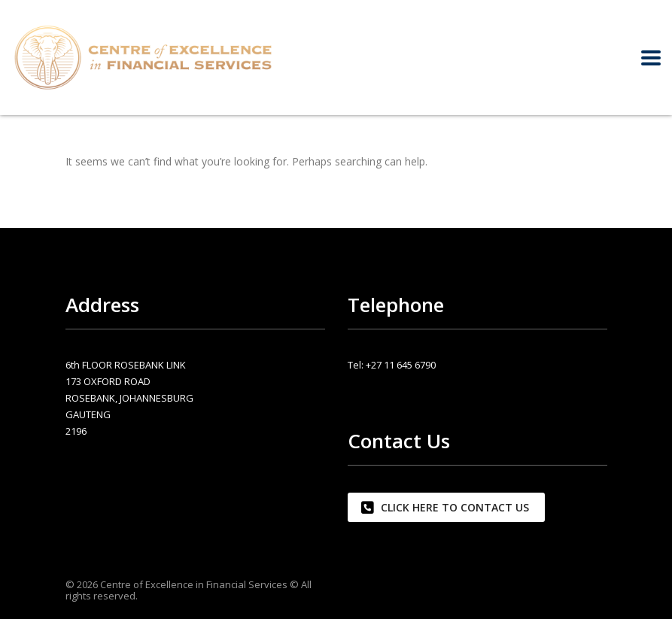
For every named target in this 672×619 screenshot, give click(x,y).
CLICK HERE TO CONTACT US (445, 507)
